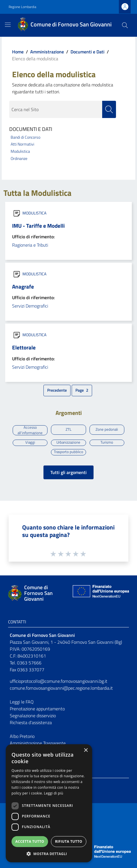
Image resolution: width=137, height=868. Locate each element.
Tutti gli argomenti (68, 472)
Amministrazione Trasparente (38, 743)
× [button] (86, 750)
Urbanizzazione (68, 442)
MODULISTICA (34, 213)
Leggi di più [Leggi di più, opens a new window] (54, 793)
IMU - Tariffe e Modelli (38, 226)
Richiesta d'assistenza (31, 722)
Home (18, 52)
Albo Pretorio (22, 736)
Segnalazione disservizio (33, 716)
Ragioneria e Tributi (30, 245)
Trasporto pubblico (68, 452)
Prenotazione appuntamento (37, 709)
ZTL (68, 429)
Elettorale (24, 347)
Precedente (58, 391)
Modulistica (20, 151)
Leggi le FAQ (22, 702)
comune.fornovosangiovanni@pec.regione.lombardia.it (61, 688)
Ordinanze (19, 158)
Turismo (107, 442)
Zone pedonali (107, 429)
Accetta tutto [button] (30, 841)
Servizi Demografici (30, 306)
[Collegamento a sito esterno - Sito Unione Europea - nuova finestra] (100, 593)
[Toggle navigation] (8, 25)
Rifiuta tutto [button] (69, 841)
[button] (49, 854)
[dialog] (49, 803)
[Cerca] (125, 25)
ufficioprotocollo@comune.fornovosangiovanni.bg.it (59, 681)
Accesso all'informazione (30, 430)
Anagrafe (23, 286)
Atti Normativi (22, 144)
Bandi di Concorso (25, 137)
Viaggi (30, 442)
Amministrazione (47, 52)
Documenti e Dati (87, 52)
